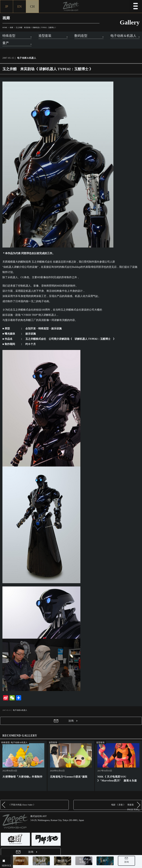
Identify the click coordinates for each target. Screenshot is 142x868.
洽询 (130, 863)
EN (19, 6)
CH (32, 6)
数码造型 (66, 861)
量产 (109, 861)
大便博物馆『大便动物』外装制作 (22, 777)
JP (7, 6)
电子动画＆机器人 (87, 861)
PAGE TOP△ (133, 810)
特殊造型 (23, 861)
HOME (5, 27)
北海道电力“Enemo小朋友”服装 (69, 777)
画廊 (11, 27)
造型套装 (45, 861)
